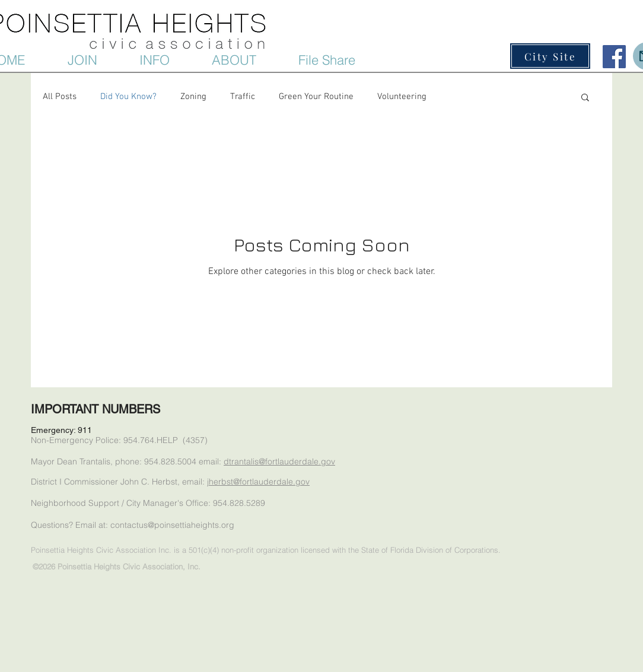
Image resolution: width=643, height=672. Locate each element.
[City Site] (550, 56)
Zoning (193, 97)
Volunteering (402, 97)
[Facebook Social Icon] (614, 57)
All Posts (60, 97)
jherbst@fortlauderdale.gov (258, 482)
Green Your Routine (316, 97)
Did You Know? (128, 97)
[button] (170, 60)
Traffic (243, 97)
